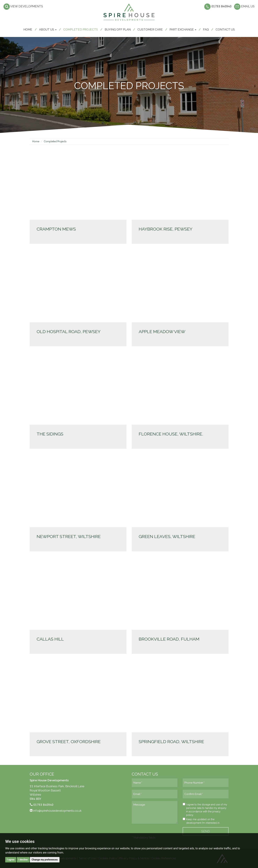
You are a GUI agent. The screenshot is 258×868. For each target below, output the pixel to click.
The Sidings (50, 434)
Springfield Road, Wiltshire (171, 742)
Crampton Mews (56, 229)
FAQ (206, 29)
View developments (23, 6)
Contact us (225, 29)
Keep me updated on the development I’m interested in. (201, 821)
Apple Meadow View (162, 332)
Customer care (150, 29)
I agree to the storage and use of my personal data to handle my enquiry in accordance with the (205, 810)
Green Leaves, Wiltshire (167, 536)
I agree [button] (11, 860)
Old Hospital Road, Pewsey (69, 332)
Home (28, 29)
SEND (206, 831)
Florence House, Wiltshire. (171, 434)
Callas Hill (50, 639)
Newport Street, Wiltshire (69, 536)
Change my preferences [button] (45, 860)
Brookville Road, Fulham (169, 639)
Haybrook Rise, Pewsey (166, 229)
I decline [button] (23, 860)
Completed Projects (81, 29)
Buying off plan (118, 29)
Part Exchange (183, 29)
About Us (48, 29)
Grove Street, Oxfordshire (69, 742)
